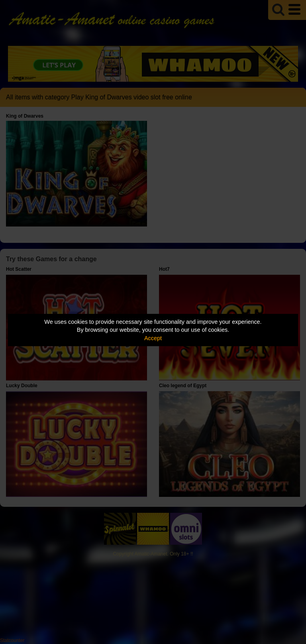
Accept (153, 338)
